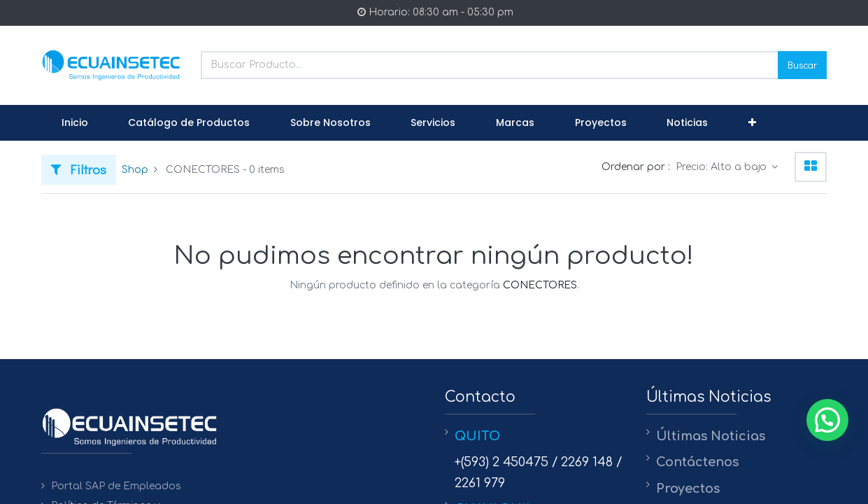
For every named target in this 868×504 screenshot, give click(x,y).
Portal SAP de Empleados (116, 486)
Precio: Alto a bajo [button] (723, 167)
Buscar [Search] (802, 65)
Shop (135, 170)
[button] (752, 123)
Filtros (79, 169)
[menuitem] (75, 123)
